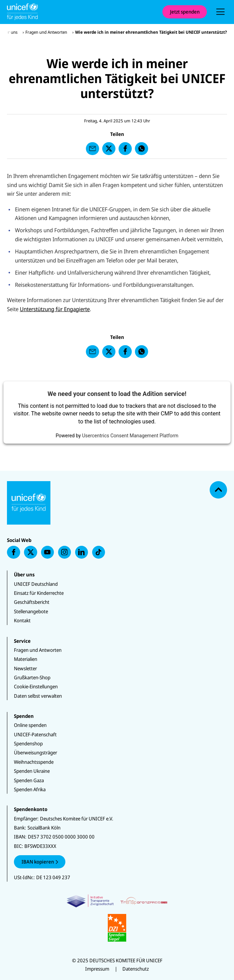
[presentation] (220, 12)
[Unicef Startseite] (81, 12)
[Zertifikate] (117, 918)
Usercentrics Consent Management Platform (130, 436)
